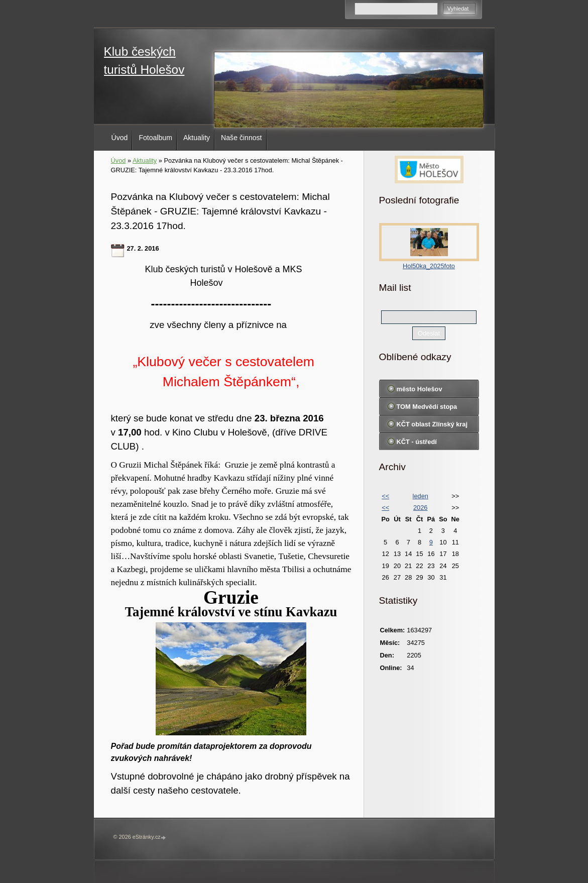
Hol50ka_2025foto (429, 266)
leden (421, 496)
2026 (420, 508)
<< (385, 496)
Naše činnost (241, 138)
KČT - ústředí (417, 442)
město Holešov (420, 389)
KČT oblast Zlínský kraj (432, 424)
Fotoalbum (155, 138)
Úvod (120, 138)
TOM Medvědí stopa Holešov (427, 409)
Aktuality (197, 138)
